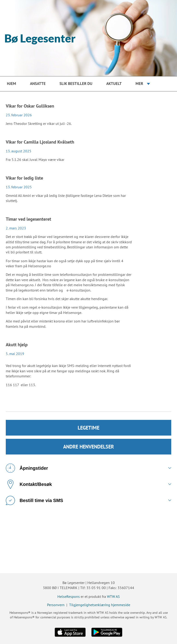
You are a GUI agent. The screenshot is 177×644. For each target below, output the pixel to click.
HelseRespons (69, 596)
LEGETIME (88, 428)
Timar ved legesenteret (28, 219)
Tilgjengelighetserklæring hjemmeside (100, 605)
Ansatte (38, 84)
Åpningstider (27, 468)
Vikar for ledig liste (24, 178)
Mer (139, 84)
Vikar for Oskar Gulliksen (30, 106)
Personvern (56, 605)
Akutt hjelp (17, 345)
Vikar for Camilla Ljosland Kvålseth (40, 142)
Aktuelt (114, 84)
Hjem (12, 84)
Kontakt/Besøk (29, 484)
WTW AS (113, 596)
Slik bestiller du (76, 84)
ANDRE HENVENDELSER (88, 447)
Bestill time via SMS (34, 500)
